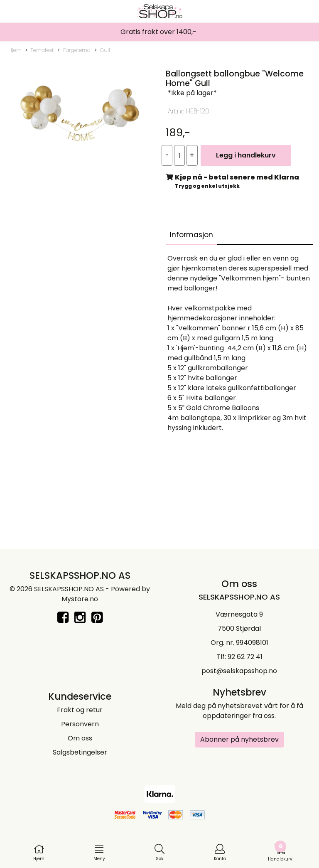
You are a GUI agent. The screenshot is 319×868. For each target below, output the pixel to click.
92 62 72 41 (245, 657)
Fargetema (74, 50)
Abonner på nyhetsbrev (239, 739)
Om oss (80, 738)
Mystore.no (80, 599)
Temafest (39, 50)
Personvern (80, 724)
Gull (102, 50)
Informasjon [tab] (191, 235)
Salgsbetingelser (80, 752)
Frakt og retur (80, 710)
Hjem (15, 50)
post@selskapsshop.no (239, 671)
